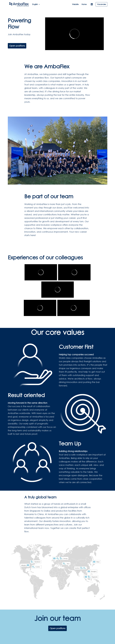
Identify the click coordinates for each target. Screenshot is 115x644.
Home (84, 4)
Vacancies (101, 4)
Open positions (17, 46)
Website (75, 4)
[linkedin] (92, 4)
